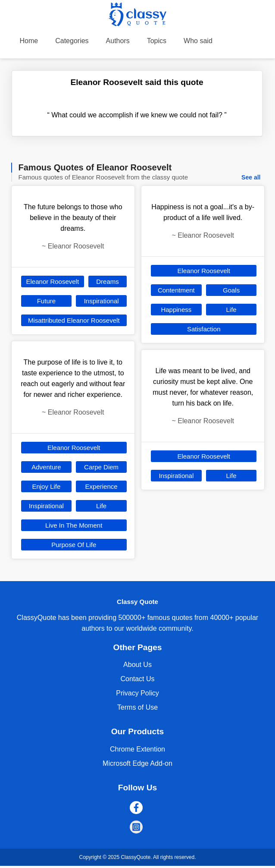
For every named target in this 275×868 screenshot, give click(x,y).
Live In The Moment (74, 525)
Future (46, 301)
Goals (231, 290)
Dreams (108, 281)
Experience (102, 486)
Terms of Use (137, 707)
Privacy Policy (137, 693)
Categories (72, 41)
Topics (157, 41)
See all (251, 177)
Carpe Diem (101, 467)
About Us (137, 665)
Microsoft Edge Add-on (137, 763)
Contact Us (137, 679)
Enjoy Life (46, 486)
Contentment (176, 290)
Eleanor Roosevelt (53, 281)
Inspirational (102, 301)
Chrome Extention (137, 749)
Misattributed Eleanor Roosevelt (74, 320)
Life (101, 506)
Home (29, 41)
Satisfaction (204, 329)
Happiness (176, 310)
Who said (198, 41)
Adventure (46, 467)
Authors (118, 41)
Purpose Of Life (74, 545)
